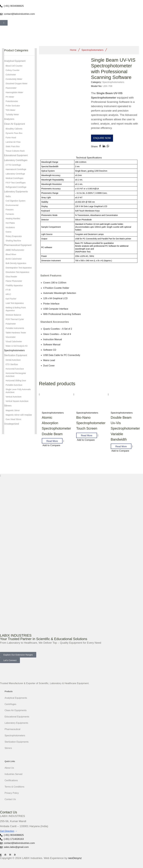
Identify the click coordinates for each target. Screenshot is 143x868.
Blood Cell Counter (14, 66)
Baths (8, 196)
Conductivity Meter (14, 79)
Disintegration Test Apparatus (19, 268)
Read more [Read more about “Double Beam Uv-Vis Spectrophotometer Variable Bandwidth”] (121, 447)
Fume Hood (11, 138)
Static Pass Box (13, 146)
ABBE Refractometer (15, 250)
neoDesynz (75, 858)
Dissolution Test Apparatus (17, 272)
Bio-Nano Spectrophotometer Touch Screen (91, 423)
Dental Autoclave (13, 360)
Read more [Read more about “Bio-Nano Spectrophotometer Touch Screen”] (87, 436)
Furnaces (10, 214)
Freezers (10, 210)
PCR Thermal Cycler (15, 319)
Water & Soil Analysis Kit (17, 346)
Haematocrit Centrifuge (16, 169)
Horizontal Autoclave (15, 369)
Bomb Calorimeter (14, 259)
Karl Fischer (11, 299)
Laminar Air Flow (13, 142)
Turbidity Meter (12, 115)
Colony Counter (13, 70)
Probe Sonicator (13, 106)
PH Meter (10, 97)
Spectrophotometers (92, 50)
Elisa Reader (11, 277)
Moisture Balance (13, 315)
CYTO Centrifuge (13, 165)
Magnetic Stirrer (13, 410)
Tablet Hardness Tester (16, 333)
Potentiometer (12, 101)
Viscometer (11, 337)
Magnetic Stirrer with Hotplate (19, 415)
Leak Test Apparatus (15, 303)
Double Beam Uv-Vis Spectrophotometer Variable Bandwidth (125, 428)
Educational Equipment (16, 155)
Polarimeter (11, 324)
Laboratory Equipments (16, 192)
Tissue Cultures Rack (15, 151)
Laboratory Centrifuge (15, 174)
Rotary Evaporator (14, 236)
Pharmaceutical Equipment (18, 245)
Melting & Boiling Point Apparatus (16, 309)
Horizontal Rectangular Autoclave (16, 375)
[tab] (89, 158)
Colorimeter (11, 75)
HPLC (8, 294)
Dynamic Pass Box (14, 133)
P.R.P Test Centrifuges (16, 183)
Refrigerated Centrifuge (16, 187)
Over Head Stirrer (13, 419)
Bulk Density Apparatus (16, 263)
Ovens (8, 232)
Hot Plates (10, 223)
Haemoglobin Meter (14, 92)
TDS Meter (10, 110)
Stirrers (8, 406)
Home (73, 50)
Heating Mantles (13, 219)
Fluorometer (11, 88)
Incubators (10, 227)
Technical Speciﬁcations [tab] (89, 158)
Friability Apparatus (14, 285)
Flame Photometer (14, 281)
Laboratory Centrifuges (16, 160)
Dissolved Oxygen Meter (17, 84)
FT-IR (8, 290)
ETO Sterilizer (12, 364)
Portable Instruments (15, 328)
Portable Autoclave (14, 385)
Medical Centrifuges (14, 178)
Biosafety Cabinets (14, 129)
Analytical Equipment (15, 61)
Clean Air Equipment (15, 124)
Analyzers (9, 119)
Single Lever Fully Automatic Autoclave (18, 391)
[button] (4, 23)
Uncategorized (12, 424)
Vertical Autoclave (14, 397)
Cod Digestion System (16, 201)
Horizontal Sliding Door (16, 381)
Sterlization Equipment (16, 355)
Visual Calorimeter (14, 341)
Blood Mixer (11, 254)
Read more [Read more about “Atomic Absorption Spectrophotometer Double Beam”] (52, 441)
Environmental (12, 205)
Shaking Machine (13, 241)
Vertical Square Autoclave (17, 401)
